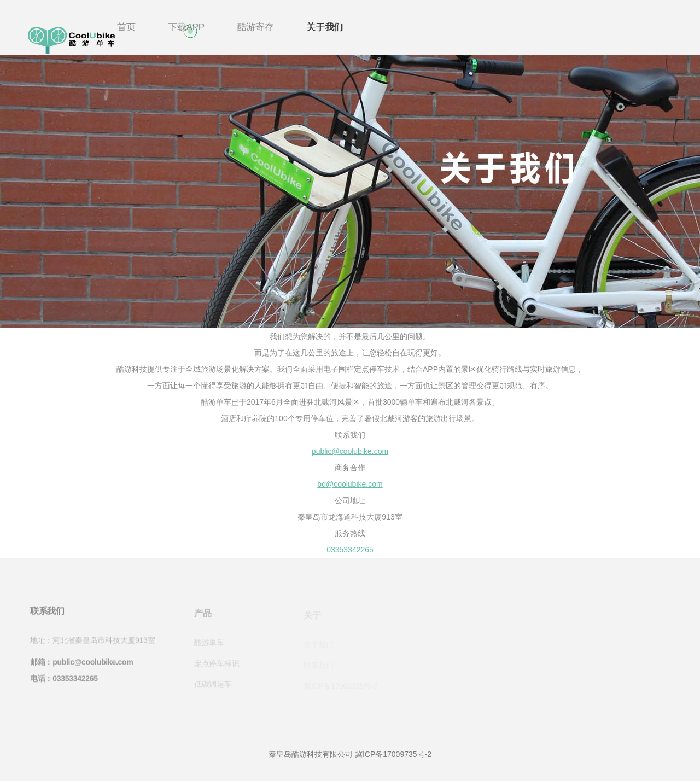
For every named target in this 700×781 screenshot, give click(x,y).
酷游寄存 (256, 27)
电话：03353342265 (64, 681)
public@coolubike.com (350, 451)
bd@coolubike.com (350, 484)
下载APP (186, 27)
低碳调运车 (213, 686)
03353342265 (350, 550)
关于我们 (325, 27)
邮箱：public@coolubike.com (81, 665)
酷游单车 (209, 645)
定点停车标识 (217, 666)
